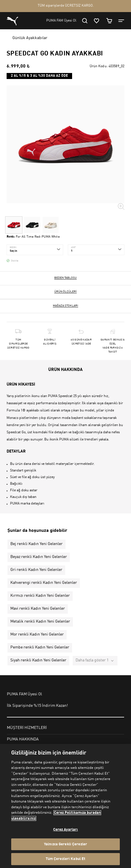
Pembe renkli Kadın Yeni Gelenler (40, 647)
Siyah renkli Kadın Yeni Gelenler (38, 660)
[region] (65, 806)
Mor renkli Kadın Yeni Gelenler (37, 634)
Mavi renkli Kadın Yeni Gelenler (38, 609)
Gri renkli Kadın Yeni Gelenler (36, 570)
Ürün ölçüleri (65, 292)
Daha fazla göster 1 (92, 660)
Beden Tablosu (65, 278)
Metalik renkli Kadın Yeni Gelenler (40, 621)
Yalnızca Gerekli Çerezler (65, 844)
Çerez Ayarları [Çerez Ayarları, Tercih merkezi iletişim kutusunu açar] (66, 830)
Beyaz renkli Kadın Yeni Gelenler (39, 557)
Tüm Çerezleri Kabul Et (66, 859)
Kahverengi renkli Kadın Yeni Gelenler (44, 583)
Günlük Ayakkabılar (30, 38)
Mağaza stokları (65, 306)
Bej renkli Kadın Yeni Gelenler (36, 544)
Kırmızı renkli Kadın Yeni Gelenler (40, 596)
